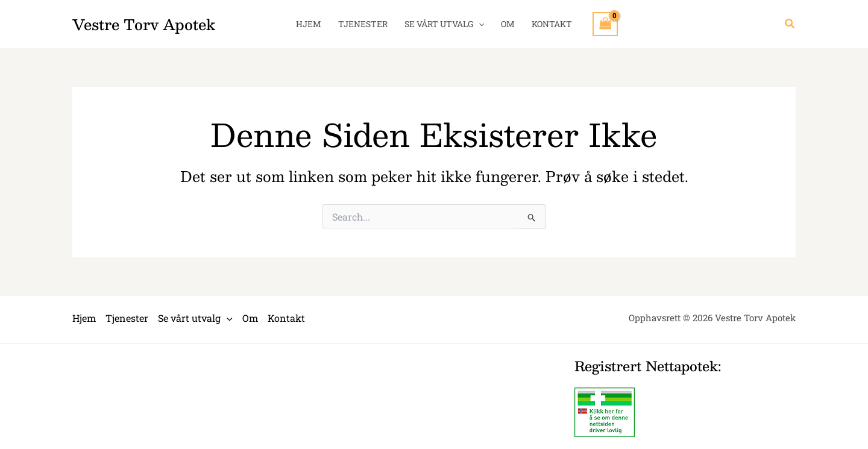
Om (508, 24)
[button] (790, 24)
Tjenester (363, 24)
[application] (479, 24)
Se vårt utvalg (444, 24)
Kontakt (552, 24)
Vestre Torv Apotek (144, 24)
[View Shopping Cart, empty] (605, 24)
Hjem (309, 24)
